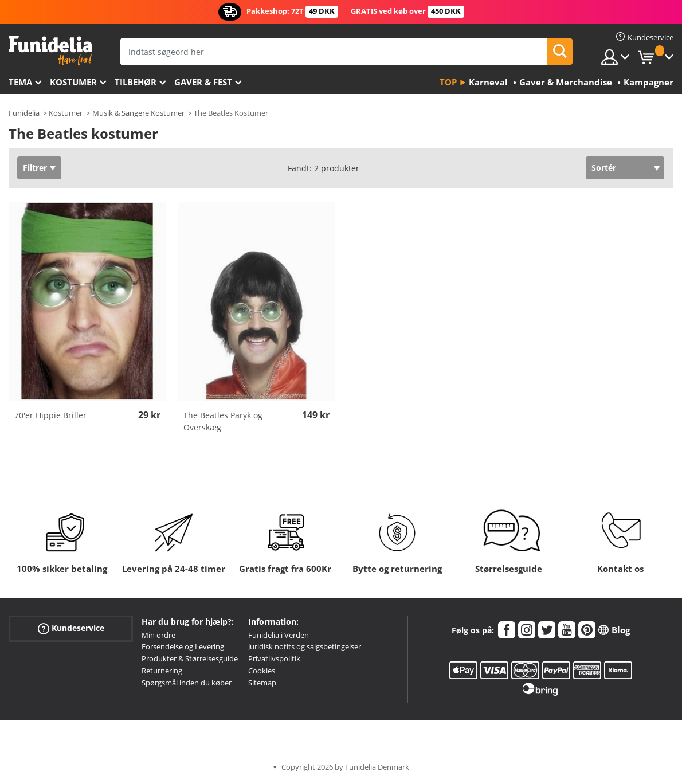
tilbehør (136, 82)
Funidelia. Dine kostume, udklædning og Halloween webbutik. (50, 51)
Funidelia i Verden (279, 635)
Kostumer (73, 82)
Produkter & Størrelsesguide (190, 658)
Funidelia (24, 113)
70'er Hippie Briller (50, 415)
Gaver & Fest (203, 82)
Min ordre (158, 635)
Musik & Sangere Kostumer (138, 113)
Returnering (162, 671)
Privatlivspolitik (274, 658)
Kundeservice (71, 628)
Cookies (262, 671)
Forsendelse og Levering (183, 646)
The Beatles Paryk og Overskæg (223, 421)
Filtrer (35, 168)
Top (448, 82)
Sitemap (262, 683)
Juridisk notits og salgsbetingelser (305, 646)
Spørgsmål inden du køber (187, 683)
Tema (20, 82)
